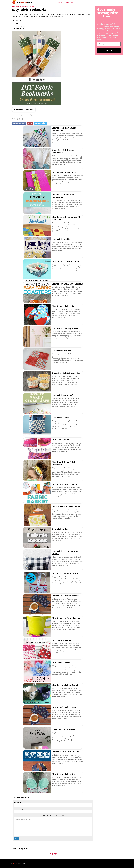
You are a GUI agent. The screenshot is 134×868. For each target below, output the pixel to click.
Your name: (18, 802)
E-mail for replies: (20, 809)
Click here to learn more (25, 110)
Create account (69, 2)
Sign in (60, 2)
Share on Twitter (41, 123)
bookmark (15, 115)
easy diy (29, 115)
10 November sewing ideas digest (23, 7)
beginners (23, 115)
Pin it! (30, 123)
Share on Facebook (19, 123)
